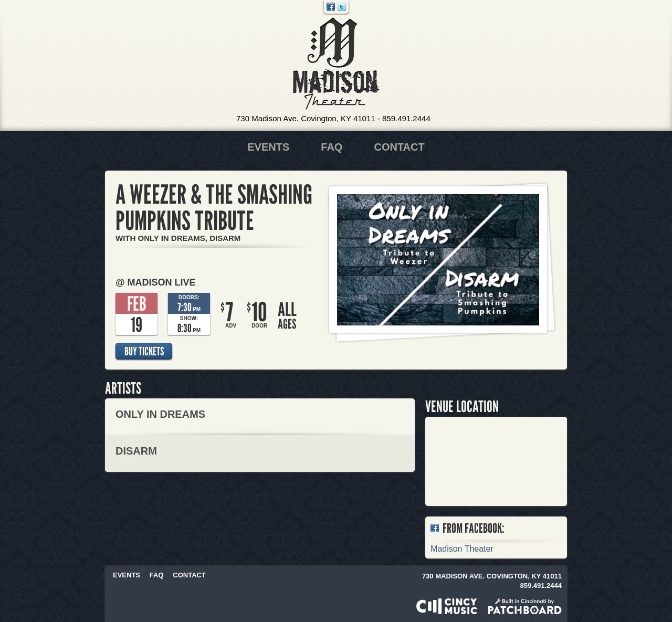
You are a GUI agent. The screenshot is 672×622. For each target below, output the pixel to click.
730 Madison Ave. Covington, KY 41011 (306, 118)
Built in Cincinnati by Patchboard (525, 606)
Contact (399, 147)
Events (268, 147)
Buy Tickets (144, 351)
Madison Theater (336, 64)
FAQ (332, 147)
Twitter (342, 7)
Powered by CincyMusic (447, 606)
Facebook (331, 7)
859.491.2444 (406, 118)
